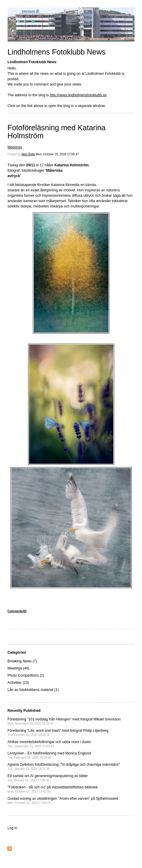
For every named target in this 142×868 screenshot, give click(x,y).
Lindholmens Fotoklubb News (57, 52)
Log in (12, 828)
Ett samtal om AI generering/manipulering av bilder (48, 778)
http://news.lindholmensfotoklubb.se (78, 95)
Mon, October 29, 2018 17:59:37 (57, 154)
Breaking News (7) (22, 661)
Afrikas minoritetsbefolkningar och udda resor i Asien (49, 744)
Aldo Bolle (28, 154)
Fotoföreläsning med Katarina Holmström (57, 132)
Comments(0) (17, 611)
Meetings (15, 147)
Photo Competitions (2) (26, 675)
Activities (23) (18, 683)
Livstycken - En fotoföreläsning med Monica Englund (49, 755)
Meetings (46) (18, 668)
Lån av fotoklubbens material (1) (33, 690)
